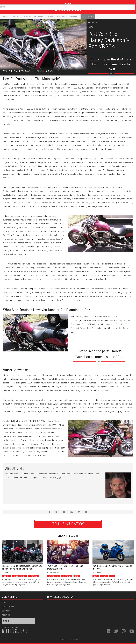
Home (4, 603)
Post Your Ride (88, 17)
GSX (112, 576)
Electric (6, 576)
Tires (77, 576)
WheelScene (74, 639)
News (5, 17)
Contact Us (7, 611)
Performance (39, 17)
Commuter (15, 17)
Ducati (104, 576)
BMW (96, 576)
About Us (6, 615)
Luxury (51, 17)
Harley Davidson (19, 576)
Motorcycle (62, 17)
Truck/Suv (27, 17)
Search (133, 7)
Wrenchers (74, 17)
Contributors (8, 607)
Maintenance (53, 576)
